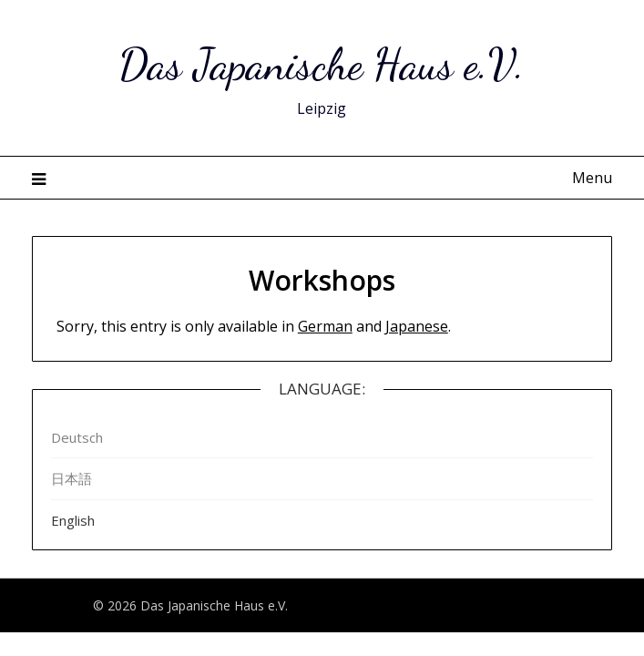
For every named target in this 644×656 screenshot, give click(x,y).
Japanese (417, 326)
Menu (592, 178)
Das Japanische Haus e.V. (322, 64)
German (325, 326)
